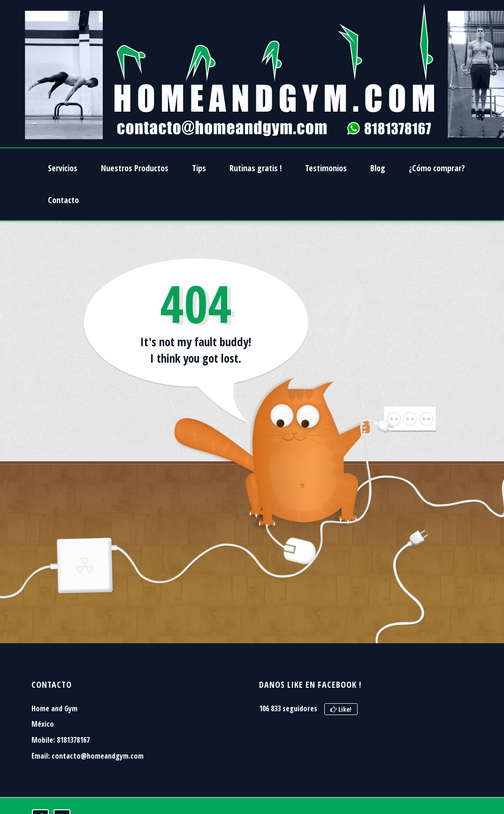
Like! (341, 709)
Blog (378, 168)
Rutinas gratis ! (256, 168)
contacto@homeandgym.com (98, 756)
